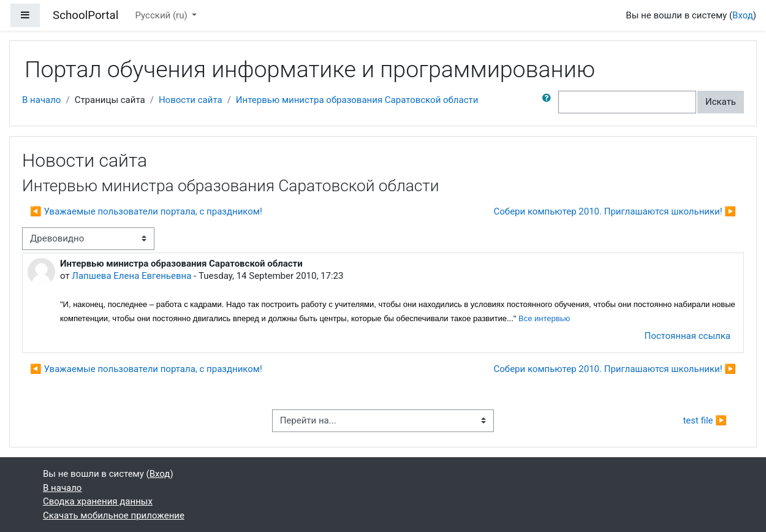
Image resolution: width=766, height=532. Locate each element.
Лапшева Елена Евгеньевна (131, 276)
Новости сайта (191, 100)
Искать (721, 102)
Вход (743, 15)
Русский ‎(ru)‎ (163, 15)
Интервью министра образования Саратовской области (357, 100)
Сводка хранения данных (98, 501)
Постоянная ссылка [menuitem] (687, 336)
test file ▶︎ (705, 420)
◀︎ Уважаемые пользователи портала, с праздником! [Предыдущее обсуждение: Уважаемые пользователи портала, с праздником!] (146, 211)
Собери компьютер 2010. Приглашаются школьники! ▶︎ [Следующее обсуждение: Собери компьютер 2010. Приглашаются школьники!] (615, 211)
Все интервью (544, 318)
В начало (41, 100)
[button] (549, 102)
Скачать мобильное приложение (114, 515)
